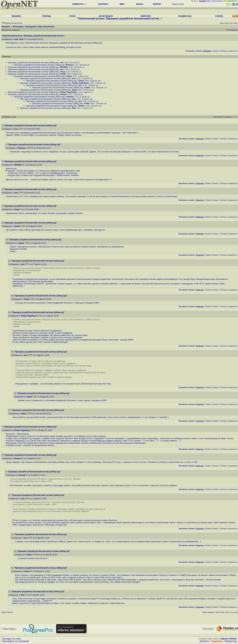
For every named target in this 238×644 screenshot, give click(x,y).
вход (209, 1)
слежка (219, 16)
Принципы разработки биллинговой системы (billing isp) (33, 63)
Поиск (175, 4)
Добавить (205, 641)
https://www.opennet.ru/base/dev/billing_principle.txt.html (55, 47)
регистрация (217, 1)
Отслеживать (232, 30)
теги (181, 4)
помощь (47, 16)
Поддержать (217, 641)
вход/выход (185, 16)
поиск (72, 16)
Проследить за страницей (15, 641)
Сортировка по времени (223, 117)
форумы (16, 16)
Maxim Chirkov (229, 639)
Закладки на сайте (12, 639)
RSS (235, 117)
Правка (215, 51)
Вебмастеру (231, 641)
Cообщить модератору (228, 51)
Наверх (215, 139)
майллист (146, 16)
